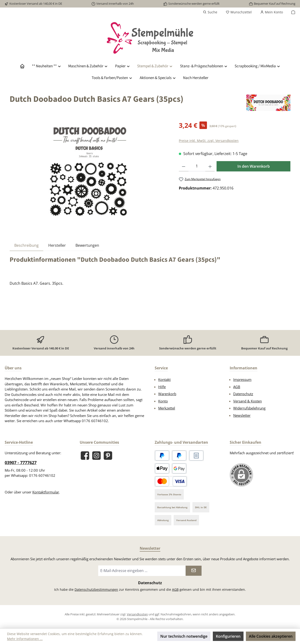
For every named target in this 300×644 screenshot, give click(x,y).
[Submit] (194, 571)
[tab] (26, 245)
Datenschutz (243, 394)
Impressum (242, 379)
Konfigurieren (228, 636)
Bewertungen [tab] (87, 245)
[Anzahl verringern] (184, 166)
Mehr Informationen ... (25, 639)
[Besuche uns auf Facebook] (85, 456)
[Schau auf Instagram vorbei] (96, 456)
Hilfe (162, 387)
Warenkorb (167, 394)
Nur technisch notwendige (184, 636)
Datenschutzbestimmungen (96, 589)
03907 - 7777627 (21, 462)
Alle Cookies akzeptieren (271, 636)
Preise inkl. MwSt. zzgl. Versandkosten (209, 141)
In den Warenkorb (254, 166)
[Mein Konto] (272, 12)
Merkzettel (167, 408)
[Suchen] (210, 12)
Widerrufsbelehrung (249, 408)
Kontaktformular (46, 492)
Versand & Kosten (247, 401)
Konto (163, 401)
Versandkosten (137, 614)
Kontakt (164, 379)
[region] (90, 171)
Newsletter (242, 415)
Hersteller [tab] (57, 245)
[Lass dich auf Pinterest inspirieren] (108, 456)
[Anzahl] (197, 166)
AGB (237, 387)
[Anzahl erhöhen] (210, 166)
